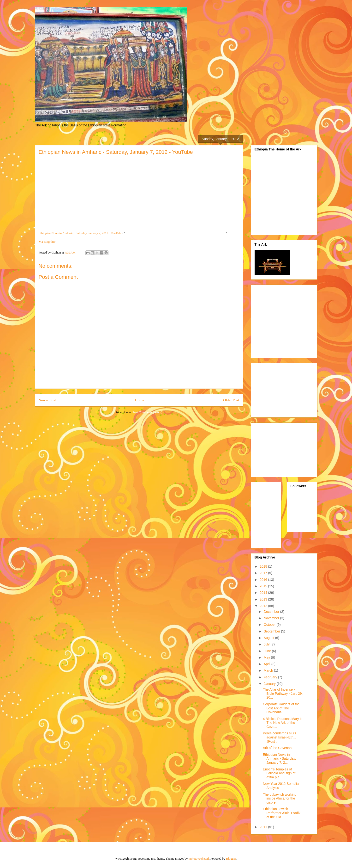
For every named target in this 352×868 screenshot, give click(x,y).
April (268, 664)
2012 (264, 606)
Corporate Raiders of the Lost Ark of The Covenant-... (281, 708)
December (272, 612)
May (267, 657)
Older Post (231, 400)
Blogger (231, 859)
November (272, 618)
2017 (264, 573)
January (270, 684)
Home (139, 400)
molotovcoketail (199, 859)
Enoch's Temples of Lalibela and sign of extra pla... (279, 773)
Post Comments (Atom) (147, 412)
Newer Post (47, 400)
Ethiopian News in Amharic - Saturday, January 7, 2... (279, 759)
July (267, 644)
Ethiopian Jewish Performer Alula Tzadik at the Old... (281, 813)
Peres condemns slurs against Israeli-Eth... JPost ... (279, 737)
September (272, 631)
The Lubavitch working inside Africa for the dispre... (280, 799)
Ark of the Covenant (278, 748)
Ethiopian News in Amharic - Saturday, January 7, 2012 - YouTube (80, 233)
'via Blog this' (47, 242)
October (270, 625)
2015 (264, 586)
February (271, 677)
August (269, 638)
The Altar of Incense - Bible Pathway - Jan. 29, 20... (283, 694)
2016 (264, 580)
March (269, 670)
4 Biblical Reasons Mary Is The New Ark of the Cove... (283, 723)
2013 (264, 599)
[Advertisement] (295, 320)
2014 (264, 593)
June (268, 651)
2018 (264, 566)
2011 (264, 827)
